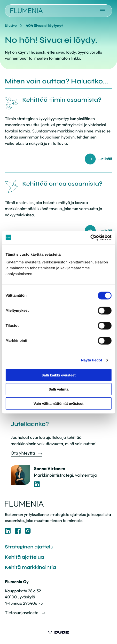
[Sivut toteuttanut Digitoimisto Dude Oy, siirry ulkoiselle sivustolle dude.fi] (58, 633)
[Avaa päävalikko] (103, 11)
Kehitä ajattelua (24, 557)
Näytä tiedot (92, 360)
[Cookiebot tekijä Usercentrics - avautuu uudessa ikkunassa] (90, 237)
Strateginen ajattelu (29, 547)
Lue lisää (105, 159)
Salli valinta (58, 389)
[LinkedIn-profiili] (37, 484)
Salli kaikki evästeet (58, 375)
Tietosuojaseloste (22, 613)
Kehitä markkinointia (30, 567)
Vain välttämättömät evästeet (59, 403)
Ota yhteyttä (23, 453)
